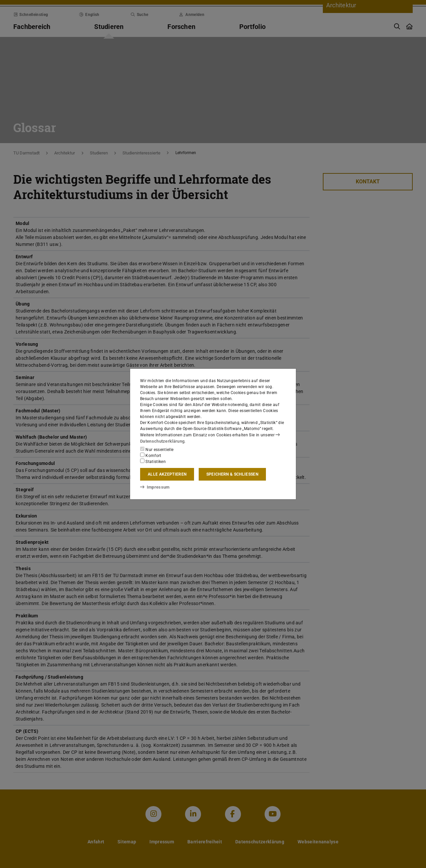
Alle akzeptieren (167, 474)
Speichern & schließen (232, 474)
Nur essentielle (157, 449)
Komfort (151, 455)
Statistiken (153, 461)
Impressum (154, 487)
